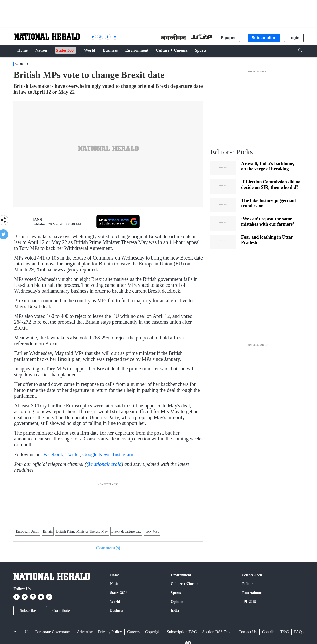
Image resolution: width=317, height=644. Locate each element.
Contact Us (248, 632)
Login (294, 38)
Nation (115, 584)
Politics (248, 584)
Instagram (123, 454)
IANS (37, 219)
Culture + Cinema (185, 584)
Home (115, 575)
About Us (21, 632)
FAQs (299, 632)
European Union (27, 531)
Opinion (177, 602)
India (175, 611)
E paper (228, 38)
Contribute (61, 611)
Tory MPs (152, 531)
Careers (133, 632)
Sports (176, 593)
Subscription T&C (182, 632)
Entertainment (253, 593)
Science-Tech (252, 575)
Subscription (264, 38)
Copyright (153, 632)
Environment (181, 575)
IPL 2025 (249, 602)
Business (117, 611)
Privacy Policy (110, 632)
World (21, 64)
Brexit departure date (126, 531)
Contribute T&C (275, 632)
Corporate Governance (53, 632)
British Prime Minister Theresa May (82, 531)
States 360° (119, 593)
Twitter (73, 454)
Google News (96, 454)
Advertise (85, 632)
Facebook (53, 454)
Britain (48, 531)
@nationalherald (104, 464)
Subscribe (28, 611)
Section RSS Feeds (218, 632)
